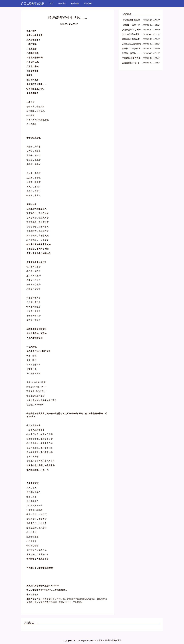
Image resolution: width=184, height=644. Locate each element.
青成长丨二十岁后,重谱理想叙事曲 (131, 49)
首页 (51, 4)
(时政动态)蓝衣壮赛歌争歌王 (131, 35)
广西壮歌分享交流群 (33, 4)
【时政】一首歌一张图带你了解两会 (131, 25)
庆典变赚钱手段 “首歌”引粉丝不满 (131, 63)
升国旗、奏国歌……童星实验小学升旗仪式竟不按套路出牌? (131, 54)
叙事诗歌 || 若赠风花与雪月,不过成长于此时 (131, 40)
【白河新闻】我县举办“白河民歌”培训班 (131, 21)
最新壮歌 (62, 4)
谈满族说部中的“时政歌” (131, 30)
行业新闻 (75, 4)
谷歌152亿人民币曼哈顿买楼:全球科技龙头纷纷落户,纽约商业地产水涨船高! (131, 44)
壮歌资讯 (88, 4)
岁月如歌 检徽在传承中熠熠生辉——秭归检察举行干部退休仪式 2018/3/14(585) (131, 58)
